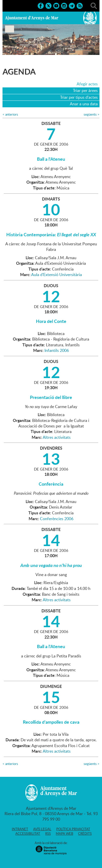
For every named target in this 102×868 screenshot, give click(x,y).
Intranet (20, 829)
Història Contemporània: (51, 235)
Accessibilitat (28, 833)
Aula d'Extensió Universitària (57, 275)
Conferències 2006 (57, 519)
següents (92, 114)
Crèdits (85, 833)
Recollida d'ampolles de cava (51, 722)
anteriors (10, 114)
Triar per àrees (85, 90)
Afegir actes (87, 84)
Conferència (51, 484)
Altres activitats (57, 437)
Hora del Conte (51, 321)
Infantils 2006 (57, 350)
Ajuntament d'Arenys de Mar (32, 18)
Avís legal (42, 829)
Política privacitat (73, 829)
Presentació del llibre (51, 397)
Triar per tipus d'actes (79, 97)
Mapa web (64, 833)
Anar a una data (84, 104)
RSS (48, 833)
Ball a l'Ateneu (51, 159)
